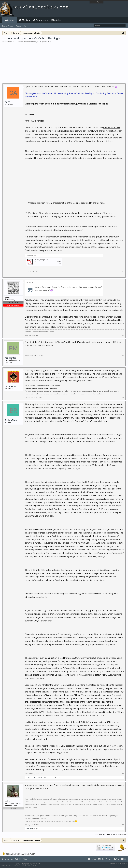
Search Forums (8, 26)
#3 (123, 355)
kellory (35, 778)
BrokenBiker (11, 420)
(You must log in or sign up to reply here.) (110, 834)
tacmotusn (10, 386)
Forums (11, 20)
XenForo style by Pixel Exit (47, 865)
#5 (123, 774)
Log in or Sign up (96, 2)
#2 (123, 335)
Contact (92, 859)
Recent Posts (21, 26)
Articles (58, 20)
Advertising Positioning (23, 863)
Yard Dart (29, 778)
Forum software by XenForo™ (19, 865)
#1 (123, 271)
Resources (41, 20)
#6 (123, 825)
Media (25, 20)
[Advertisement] (64, 61)
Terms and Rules (111, 863)
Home (109, 859)
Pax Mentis (10, 358)
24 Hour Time (21, 859)
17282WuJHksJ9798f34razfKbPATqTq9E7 (20, 854)
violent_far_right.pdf (41, 260)
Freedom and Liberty (21, 42)
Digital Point (37, 863)
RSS (124, 859)
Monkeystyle (7, 859)
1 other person (50, 778)
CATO (39, 42)
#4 (123, 397)
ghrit (27, 335)
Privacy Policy (123, 863)
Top (117, 859)
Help (101, 859)
